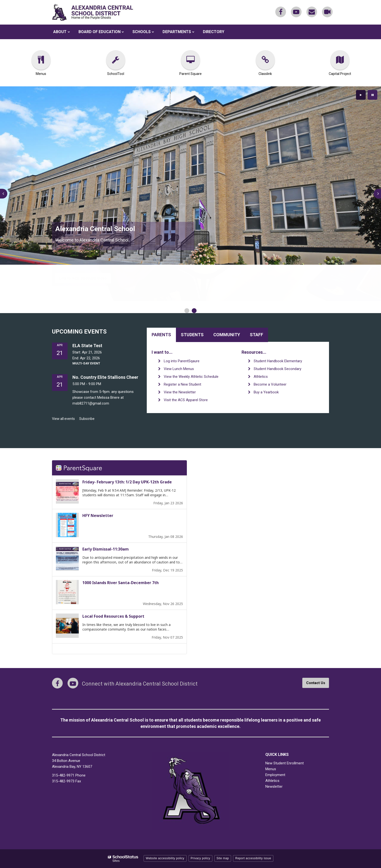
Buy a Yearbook (266, 392)
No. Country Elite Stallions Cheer (105, 377)
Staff (256, 335)
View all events (63, 419)
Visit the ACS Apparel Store (186, 400)
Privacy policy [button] (200, 858)
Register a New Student (182, 384)
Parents (161, 335)
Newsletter (274, 787)
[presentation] (4, 194)
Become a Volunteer (270, 384)
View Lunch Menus (179, 369)
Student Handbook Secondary (277, 369)
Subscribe (87, 419)
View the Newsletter (180, 392)
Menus (271, 769)
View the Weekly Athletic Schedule (191, 377)
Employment (275, 775)
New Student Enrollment (285, 763)
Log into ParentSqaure (182, 361)
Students (192, 335)
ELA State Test (87, 346)
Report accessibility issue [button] (253, 858)
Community (227, 335)
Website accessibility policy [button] (165, 858)
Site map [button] (223, 858)
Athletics (261, 377)
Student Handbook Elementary (278, 361)
